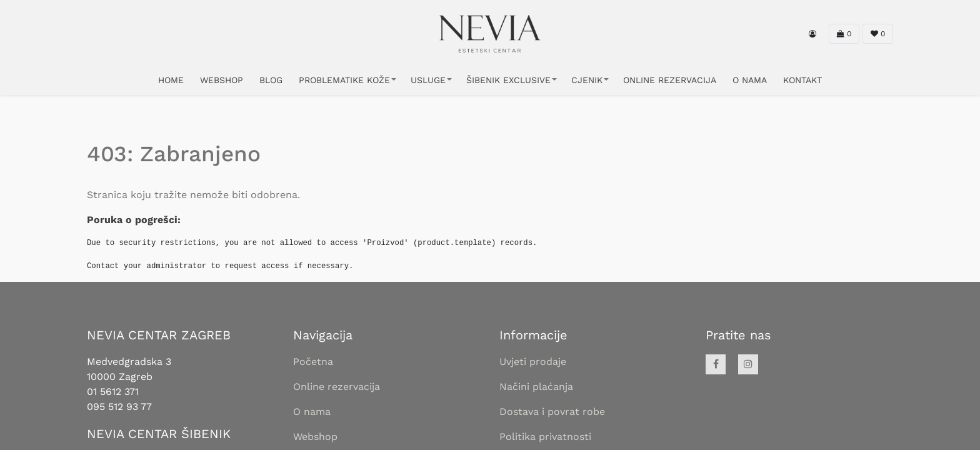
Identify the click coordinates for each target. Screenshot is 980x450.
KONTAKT (802, 80)
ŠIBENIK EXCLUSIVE (508, 80)
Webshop (315, 437)
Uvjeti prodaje (533, 362)
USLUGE (428, 80)
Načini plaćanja (536, 387)
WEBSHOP (222, 80)
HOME (171, 80)
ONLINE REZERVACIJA (670, 80)
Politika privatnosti (545, 437)
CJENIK (587, 80)
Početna (313, 362)
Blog (271, 80)
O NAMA (750, 80)
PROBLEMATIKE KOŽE (344, 80)
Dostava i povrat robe (552, 412)
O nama (312, 412)
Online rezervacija (337, 387)
